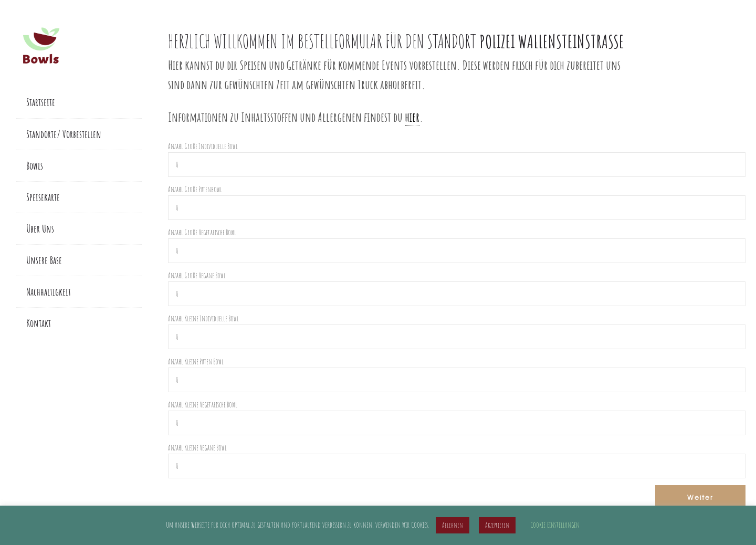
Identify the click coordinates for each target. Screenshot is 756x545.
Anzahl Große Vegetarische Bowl (202, 232)
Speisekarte (43, 197)
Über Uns (40, 229)
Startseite (41, 102)
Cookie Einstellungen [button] (555, 525)
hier (412, 117)
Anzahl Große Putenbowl (195, 189)
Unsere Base (44, 260)
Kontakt (39, 323)
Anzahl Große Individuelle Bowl (203, 146)
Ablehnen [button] (453, 525)
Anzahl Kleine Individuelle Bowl (203, 318)
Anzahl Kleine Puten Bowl (196, 361)
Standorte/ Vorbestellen (64, 134)
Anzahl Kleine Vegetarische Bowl (203, 405)
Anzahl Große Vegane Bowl (197, 275)
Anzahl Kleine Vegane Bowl (197, 448)
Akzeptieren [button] (497, 525)
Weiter (700, 497)
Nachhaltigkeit (49, 292)
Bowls (35, 166)
